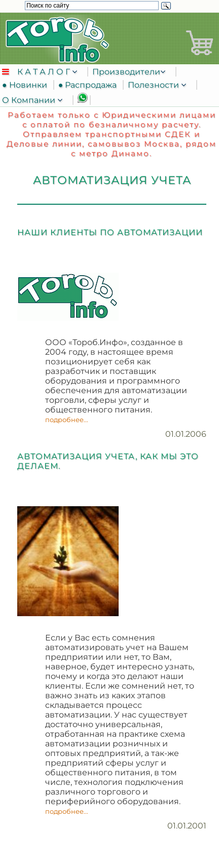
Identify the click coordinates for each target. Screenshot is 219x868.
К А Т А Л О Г (45, 72)
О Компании (30, 100)
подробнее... (67, 420)
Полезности (154, 85)
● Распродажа (90, 85)
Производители (126, 72)
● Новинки (27, 85)
